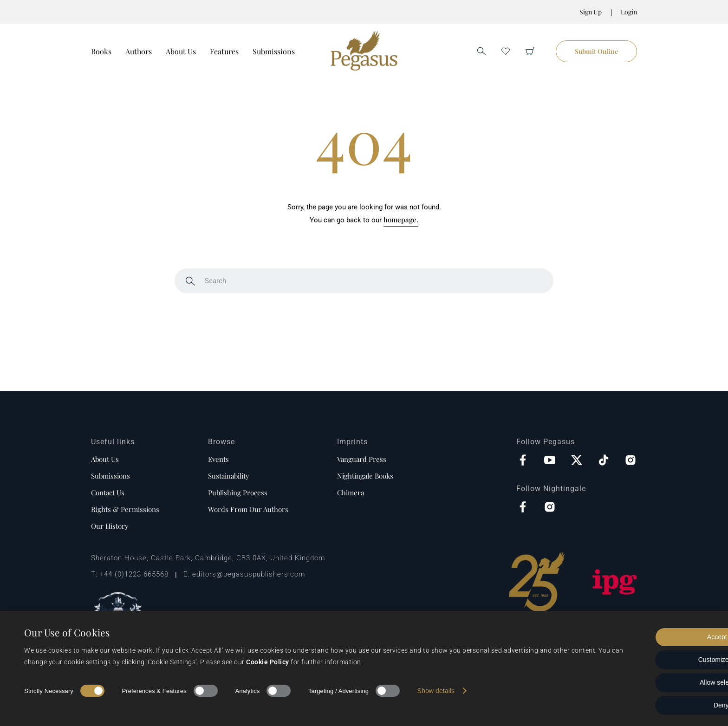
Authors (139, 51)
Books (101, 51)
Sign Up (591, 12)
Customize (651, 660)
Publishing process (238, 493)
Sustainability (229, 476)
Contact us (108, 493)
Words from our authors (248, 509)
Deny (651, 705)
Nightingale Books (365, 476)
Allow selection (651, 682)
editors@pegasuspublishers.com (249, 574)
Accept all (651, 637)
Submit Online (596, 51)
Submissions (274, 51)
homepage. (401, 220)
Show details (436, 691)
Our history (110, 526)
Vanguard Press (362, 459)
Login (629, 12)
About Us (181, 51)
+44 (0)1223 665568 (134, 574)
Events (218, 459)
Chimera (351, 493)
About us (105, 459)
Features (224, 51)
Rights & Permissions (125, 509)
